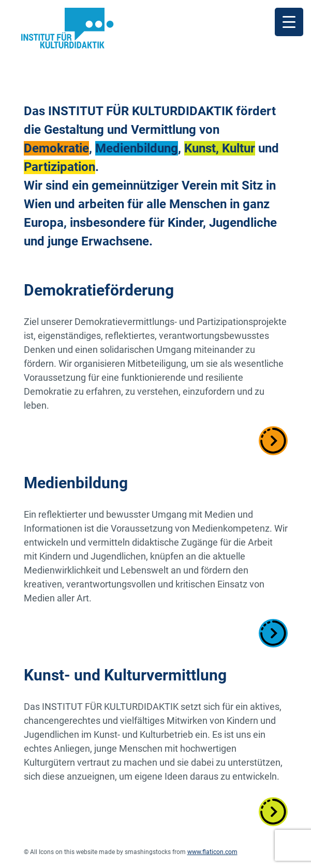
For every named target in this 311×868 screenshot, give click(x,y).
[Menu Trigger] (289, 22)
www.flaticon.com (212, 852)
